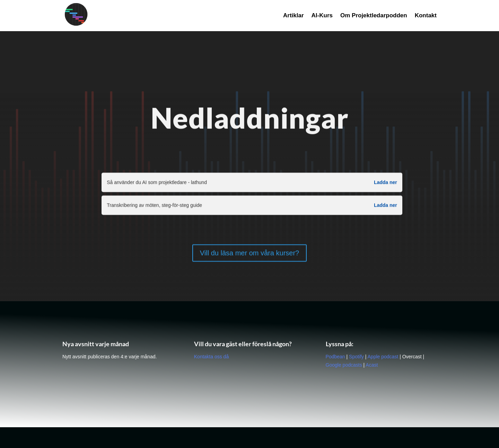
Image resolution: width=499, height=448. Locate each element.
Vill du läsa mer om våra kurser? (249, 254)
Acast (372, 365)
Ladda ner (386, 183)
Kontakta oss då (211, 357)
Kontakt (426, 16)
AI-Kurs (322, 16)
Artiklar (294, 16)
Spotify (356, 357)
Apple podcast (383, 357)
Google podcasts (344, 365)
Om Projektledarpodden (374, 16)
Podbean (335, 357)
